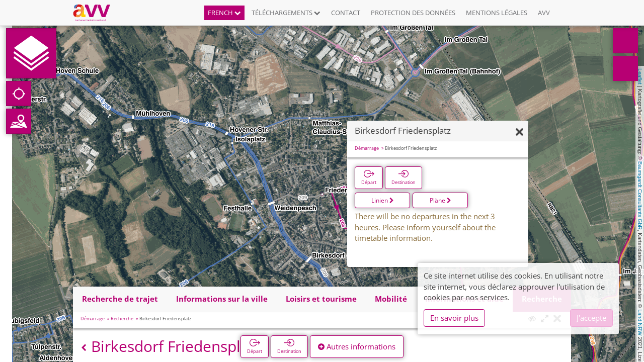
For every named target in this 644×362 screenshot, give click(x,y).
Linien (383, 200)
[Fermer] (519, 132)
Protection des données (413, 13)
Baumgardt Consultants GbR (640, 196)
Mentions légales (497, 13)
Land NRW (640, 322)
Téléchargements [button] (286, 13)
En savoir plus (454, 318)
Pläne (440, 200)
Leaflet (640, 76)
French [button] (224, 13)
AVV (544, 13)
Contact (346, 13)
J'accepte (591, 318)
